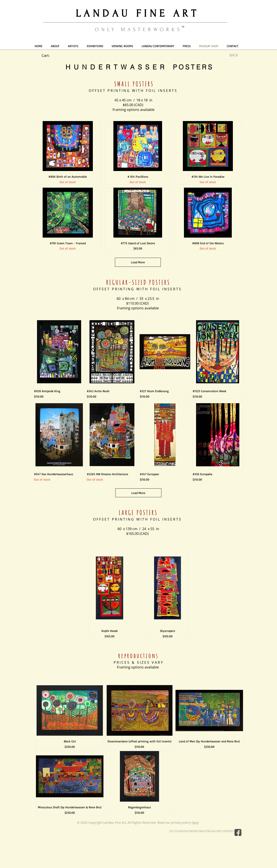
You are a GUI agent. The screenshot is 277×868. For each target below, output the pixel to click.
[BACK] (234, 55)
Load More (138, 262)
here (195, 822)
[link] (48, 56)
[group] (138, 594)
